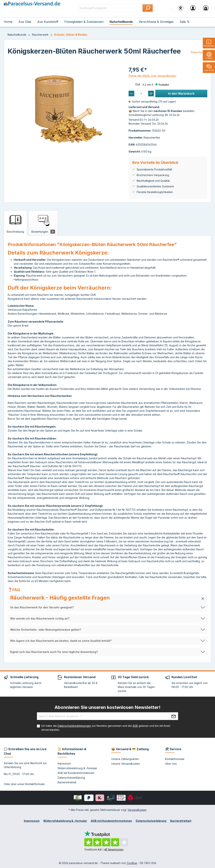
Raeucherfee (199, 52)
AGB (135, 726)
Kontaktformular (35, 784)
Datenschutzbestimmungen (74, 726)
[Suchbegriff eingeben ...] (110, 8)
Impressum (64, 763)
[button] (107, 599)
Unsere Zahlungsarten (125, 759)
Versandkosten (137, 810)
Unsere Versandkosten (126, 764)
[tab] (15, 223)
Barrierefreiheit (67, 782)
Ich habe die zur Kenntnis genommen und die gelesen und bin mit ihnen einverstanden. (106, 728)
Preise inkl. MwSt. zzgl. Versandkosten (152, 76)
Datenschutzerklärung (71, 778)
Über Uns (171, 764)
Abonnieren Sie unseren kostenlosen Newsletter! (107, 707)
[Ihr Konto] (193, 8)
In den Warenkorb (181, 94)
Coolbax (132, 863)
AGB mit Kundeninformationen (76, 773)
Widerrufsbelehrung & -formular (77, 768)
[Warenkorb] (206, 8)
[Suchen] (148, 8)
